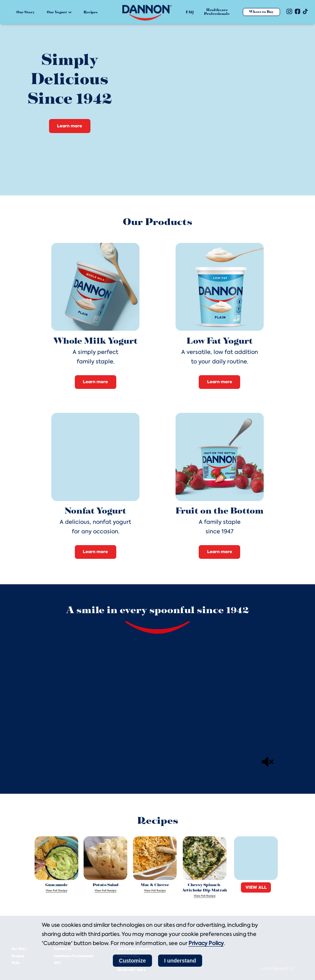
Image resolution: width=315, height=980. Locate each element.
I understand (180, 961)
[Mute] (268, 762)
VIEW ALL (256, 887)
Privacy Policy (206, 943)
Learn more (70, 126)
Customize (132, 961)
